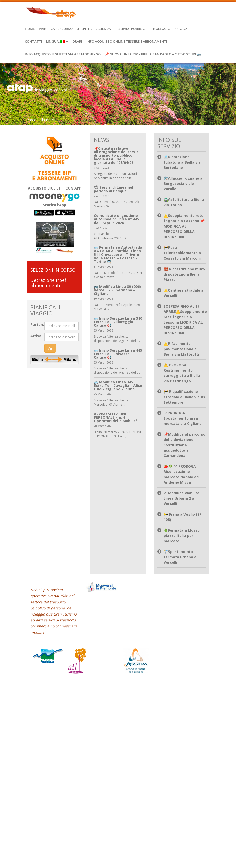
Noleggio (162, 29)
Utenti (85, 29)
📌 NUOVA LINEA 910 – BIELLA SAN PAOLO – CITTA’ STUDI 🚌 (153, 54)
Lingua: (57, 41)
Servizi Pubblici (134, 29)
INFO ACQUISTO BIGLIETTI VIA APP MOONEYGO (63, 54)
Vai (50, 348)
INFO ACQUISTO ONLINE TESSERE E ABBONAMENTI (127, 41)
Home (30, 29)
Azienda (105, 29)
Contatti (33, 41)
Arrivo (36, 336)
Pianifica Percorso (56, 29)
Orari (77, 41)
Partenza (39, 325)
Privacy (183, 29)
